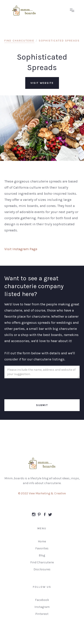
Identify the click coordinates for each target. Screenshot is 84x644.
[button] (72, 10)
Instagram (42, 609)
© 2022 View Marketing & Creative (42, 495)
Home (42, 543)
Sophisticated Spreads (59, 41)
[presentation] (37, 389)
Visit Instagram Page (21, 249)
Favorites (42, 550)
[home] (38, 11)
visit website (42, 83)
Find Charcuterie (42, 564)
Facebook (42, 602)
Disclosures (42, 571)
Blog (42, 557)
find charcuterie (19, 41)
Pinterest (42, 616)
